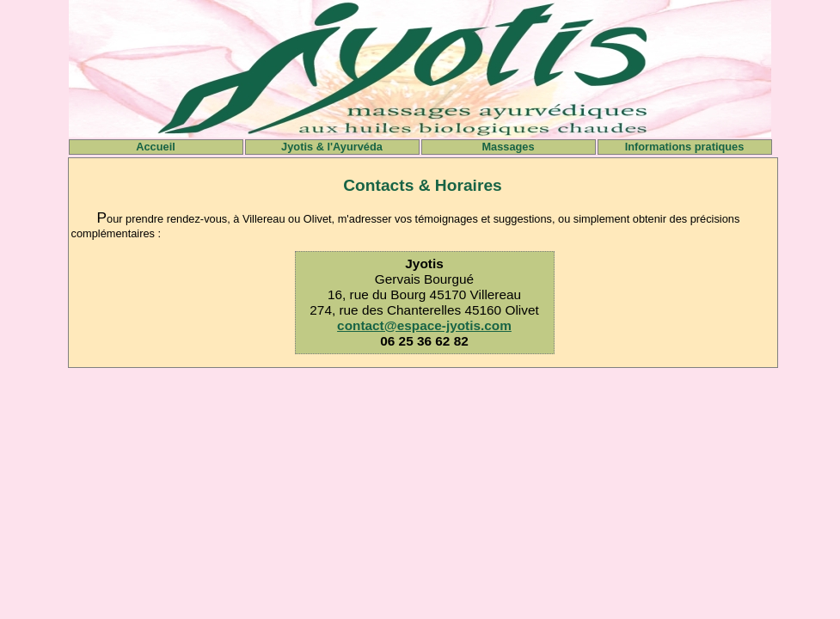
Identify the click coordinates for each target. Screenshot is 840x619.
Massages (508, 147)
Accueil (156, 147)
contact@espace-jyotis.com (424, 325)
